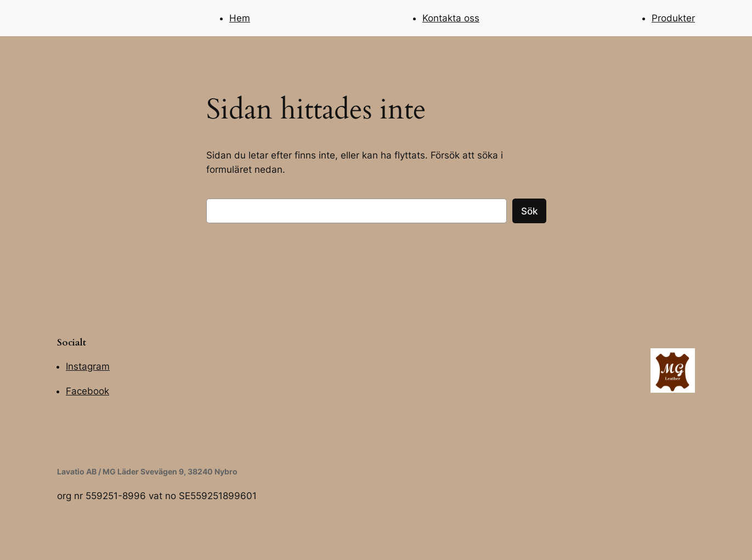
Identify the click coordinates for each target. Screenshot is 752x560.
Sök (529, 211)
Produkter (673, 18)
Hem (240, 18)
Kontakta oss (451, 18)
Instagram (88, 366)
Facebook (87, 391)
